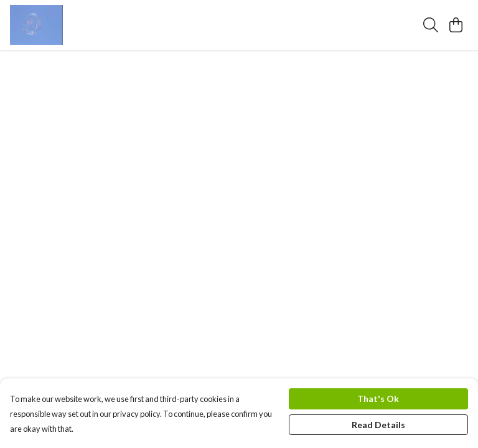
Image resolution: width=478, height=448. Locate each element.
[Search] (431, 25)
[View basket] (456, 25)
